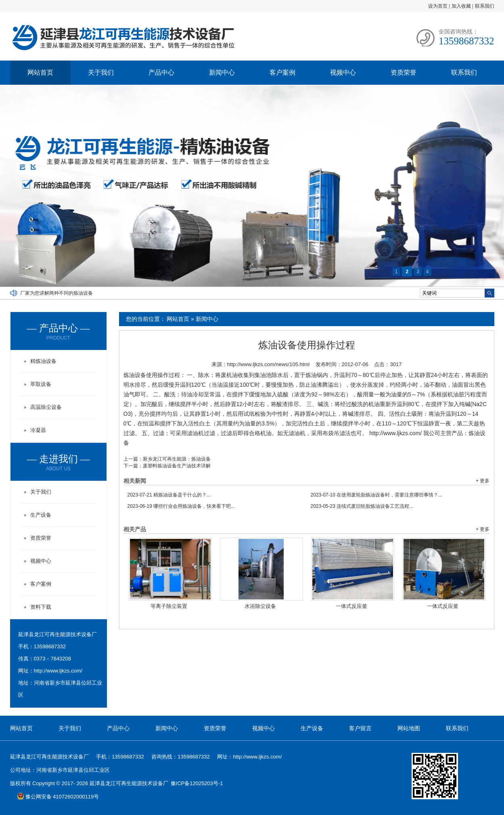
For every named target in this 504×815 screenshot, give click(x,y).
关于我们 (101, 72)
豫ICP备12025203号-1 (197, 783)
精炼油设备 (43, 361)
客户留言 (360, 728)
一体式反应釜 (351, 606)
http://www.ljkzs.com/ (58, 671)
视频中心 (343, 72)
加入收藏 (461, 6)
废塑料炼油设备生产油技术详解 (177, 466)
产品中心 (161, 72)
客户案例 (282, 72)
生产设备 (41, 515)
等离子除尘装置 (169, 606)
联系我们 (485, 6)
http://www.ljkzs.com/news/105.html (268, 364)
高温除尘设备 (46, 407)
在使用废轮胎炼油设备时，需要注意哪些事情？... (377, 495)
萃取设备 (41, 384)
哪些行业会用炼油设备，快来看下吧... (181, 506)
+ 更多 (483, 481)
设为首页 (438, 6)
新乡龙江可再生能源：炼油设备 (177, 459)
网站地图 (409, 728)
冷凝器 (38, 430)
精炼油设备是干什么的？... (169, 495)
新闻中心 (222, 72)
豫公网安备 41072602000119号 (58, 797)
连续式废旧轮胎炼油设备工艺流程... (362, 506)
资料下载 (41, 607)
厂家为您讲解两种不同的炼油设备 (56, 293)
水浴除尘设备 (260, 606)
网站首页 (40, 72)
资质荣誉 (404, 72)
